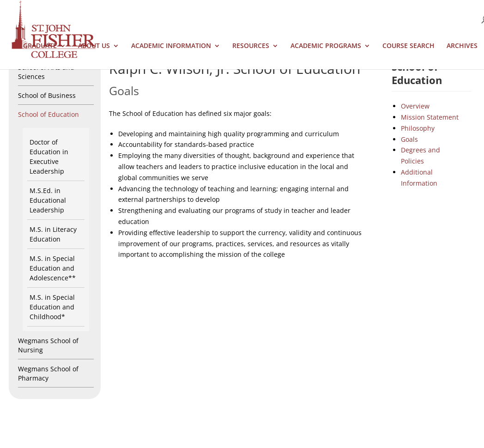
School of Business (47, 95)
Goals (409, 139)
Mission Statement (430, 117)
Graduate (40, 46)
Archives (462, 46)
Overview (415, 106)
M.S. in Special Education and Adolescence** (53, 268)
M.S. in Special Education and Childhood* (52, 307)
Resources (251, 46)
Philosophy (418, 128)
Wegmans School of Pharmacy (48, 373)
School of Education (48, 114)
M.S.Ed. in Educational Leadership (48, 200)
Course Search (408, 46)
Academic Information (171, 46)
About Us (94, 46)
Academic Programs (326, 46)
